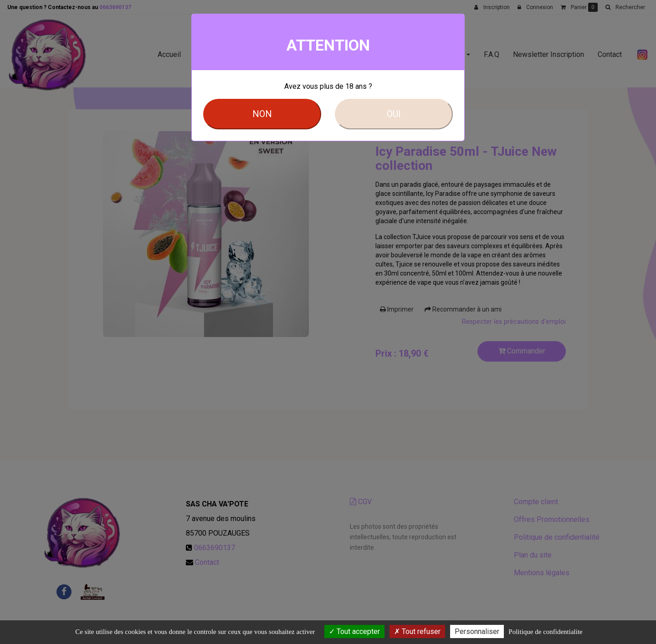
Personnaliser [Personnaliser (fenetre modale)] (477, 631)
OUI (394, 114)
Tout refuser (417, 631)
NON (262, 114)
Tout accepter (354, 631)
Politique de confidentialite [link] (545, 632)
